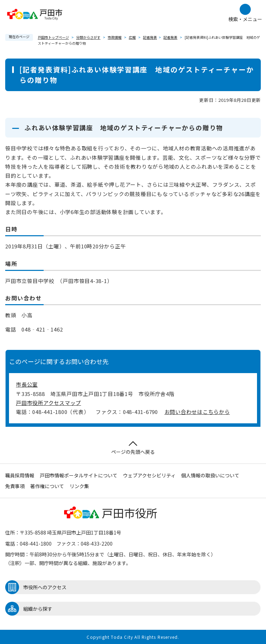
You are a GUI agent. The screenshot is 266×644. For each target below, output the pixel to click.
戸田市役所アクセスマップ (48, 403)
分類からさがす (88, 37)
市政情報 (115, 37)
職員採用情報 (20, 475)
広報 (132, 37)
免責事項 (15, 486)
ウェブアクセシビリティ (149, 475)
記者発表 (150, 37)
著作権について (47, 486)
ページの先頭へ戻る (133, 448)
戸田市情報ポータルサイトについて (79, 475)
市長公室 (27, 384)
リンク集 (79, 486)
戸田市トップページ (53, 37)
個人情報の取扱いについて (210, 475)
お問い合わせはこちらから (197, 412)
